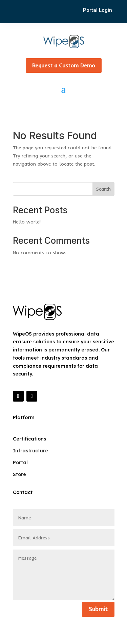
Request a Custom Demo (64, 65)
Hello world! (27, 222)
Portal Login (98, 10)
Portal (20, 463)
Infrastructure (30, 451)
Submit (98, 609)
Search (103, 189)
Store (19, 474)
